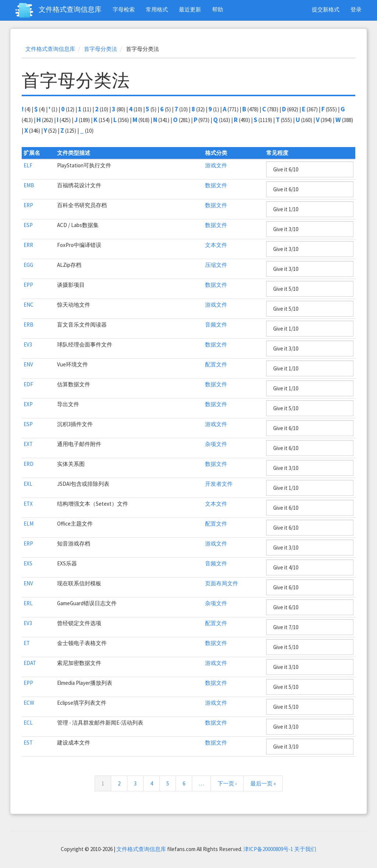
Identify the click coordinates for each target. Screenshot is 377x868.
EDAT (30, 663)
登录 (356, 9)
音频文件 (216, 325)
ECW (29, 703)
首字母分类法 (101, 49)
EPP (28, 285)
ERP (28, 205)
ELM (29, 524)
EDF (28, 384)
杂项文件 (216, 444)
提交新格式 (326, 9)
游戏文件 (216, 165)
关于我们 (305, 849)
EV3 (28, 344)
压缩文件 (216, 265)
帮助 (218, 9)
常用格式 (157, 9)
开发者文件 (219, 484)
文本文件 (216, 245)
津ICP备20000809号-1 (268, 849)
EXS (28, 563)
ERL (28, 603)
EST (28, 742)
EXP (28, 404)
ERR (28, 245)
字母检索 (124, 9)
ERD (29, 464)
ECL (28, 723)
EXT (28, 444)
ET (27, 643)
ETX (28, 504)
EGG (28, 265)
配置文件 (216, 364)
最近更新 (190, 9)
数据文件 (216, 185)
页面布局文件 (222, 583)
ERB (29, 325)
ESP (28, 225)
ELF (28, 165)
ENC (29, 305)
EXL (28, 484)
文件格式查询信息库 (70, 9)
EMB (29, 185)
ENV (28, 364)
